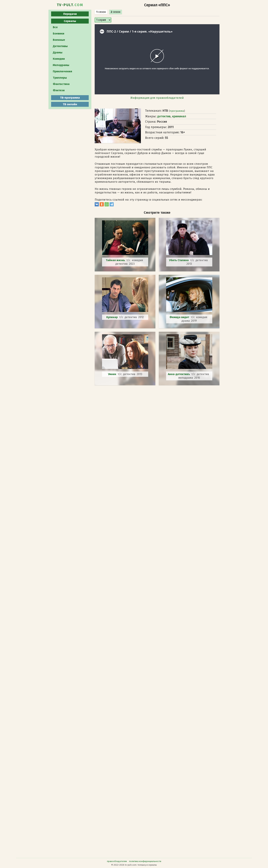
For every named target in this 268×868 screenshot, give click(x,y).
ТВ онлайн (70, 104)
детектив (164, 116)
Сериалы (70, 21)
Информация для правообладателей (157, 98)
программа (177, 111)
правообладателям (117, 861)
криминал (179, 116)
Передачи (70, 14)
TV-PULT (70, 5)
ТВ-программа (70, 98)
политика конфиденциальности (145, 861)
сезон (101, 12)
